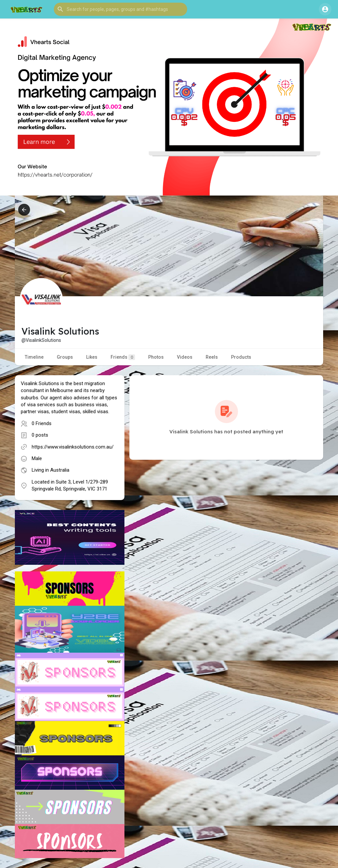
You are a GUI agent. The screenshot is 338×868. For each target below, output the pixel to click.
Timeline (34, 357)
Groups (65, 357)
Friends (123, 357)
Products (241, 357)
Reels (212, 357)
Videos (185, 357)
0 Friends (42, 423)
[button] (120, 9)
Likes (92, 357)
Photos (156, 357)
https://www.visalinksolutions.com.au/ (73, 447)
